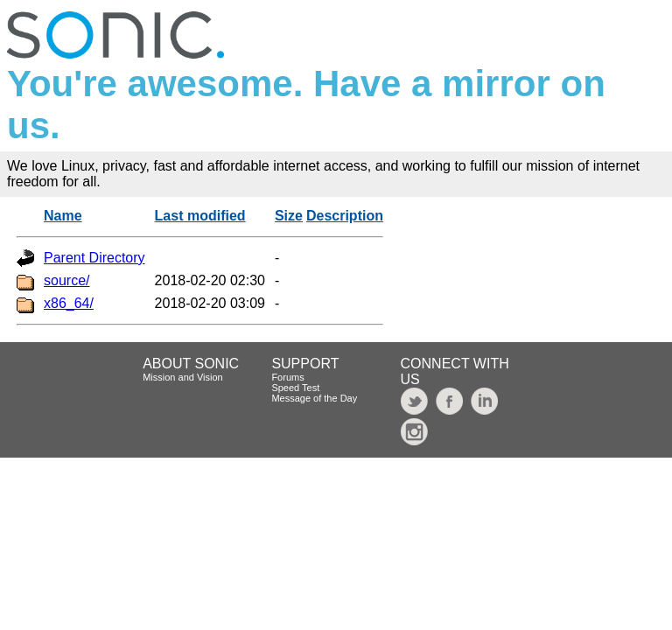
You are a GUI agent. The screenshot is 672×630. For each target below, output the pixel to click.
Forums (287, 377)
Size (289, 216)
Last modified (200, 216)
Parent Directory (94, 258)
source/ (66, 280)
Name (63, 216)
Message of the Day (314, 398)
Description (345, 216)
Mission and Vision (183, 377)
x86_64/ (69, 303)
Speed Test (295, 388)
